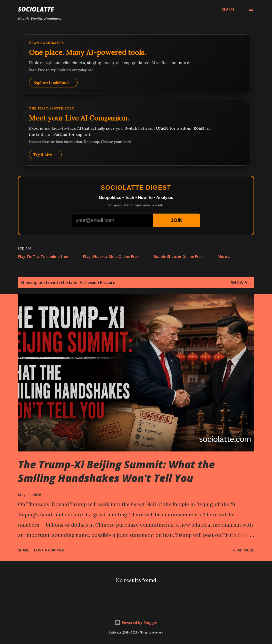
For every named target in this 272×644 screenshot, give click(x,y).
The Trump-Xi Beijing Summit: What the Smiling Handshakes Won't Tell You (116, 471)
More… (224, 256)
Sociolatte (36, 9)
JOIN (177, 220)
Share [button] (24, 550)
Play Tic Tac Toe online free (43, 256)
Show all (241, 283)
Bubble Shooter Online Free (178, 256)
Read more (244, 550)
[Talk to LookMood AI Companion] (136, 133)
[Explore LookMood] (136, 64)
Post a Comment (51, 550)
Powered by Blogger (136, 623)
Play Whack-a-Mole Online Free (111, 256)
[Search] (229, 9)
